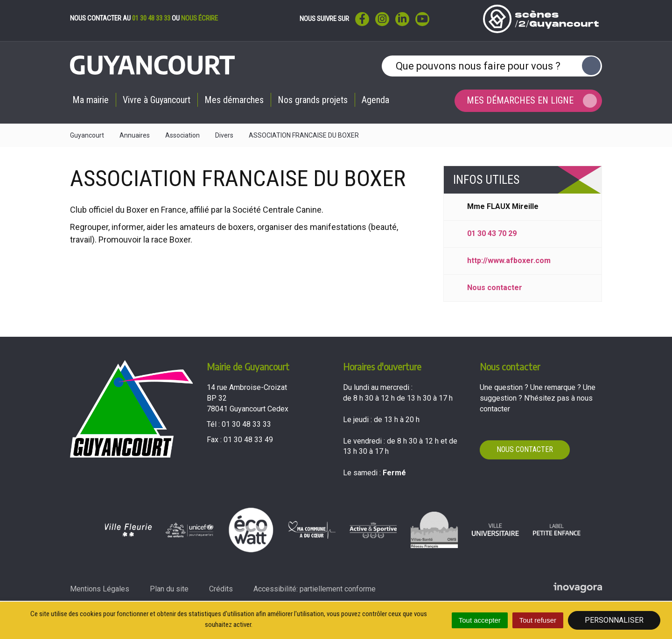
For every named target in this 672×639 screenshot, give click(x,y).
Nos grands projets (313, 100)
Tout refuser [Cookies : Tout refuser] (538, 620)
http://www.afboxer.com (509, 260)
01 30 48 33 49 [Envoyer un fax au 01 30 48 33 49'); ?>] (248, 440)
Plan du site (169, 589)
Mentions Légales (100, 589)
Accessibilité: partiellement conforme (315, 589)
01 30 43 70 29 (492, 233)
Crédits (221, 589)
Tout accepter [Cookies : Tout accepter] (480, 620)
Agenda (375, 100)
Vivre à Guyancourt (157, 100)
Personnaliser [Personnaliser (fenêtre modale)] (614, 620)
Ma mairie (91, 100)
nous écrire (199, 18)
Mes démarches (234, 100)
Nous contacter (495, 288)
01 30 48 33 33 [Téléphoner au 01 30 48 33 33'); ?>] (246, 424)
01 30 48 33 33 (151, 18)
